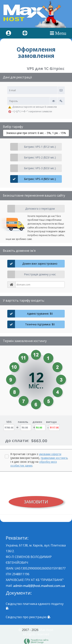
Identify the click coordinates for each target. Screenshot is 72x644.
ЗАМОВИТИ (36, 502)
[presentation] (36, 483)
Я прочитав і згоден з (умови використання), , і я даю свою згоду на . (39, 460)
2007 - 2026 (30, 630)
